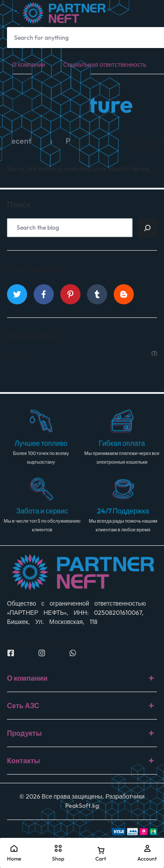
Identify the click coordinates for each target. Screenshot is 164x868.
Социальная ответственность (105, 65)
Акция (16, 353)
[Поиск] (147, 228)
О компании (28, 65)
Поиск (19, 205)
